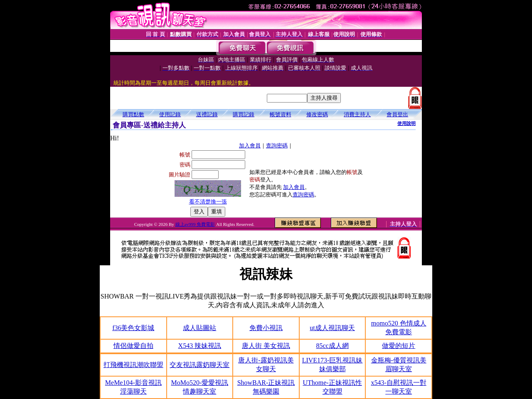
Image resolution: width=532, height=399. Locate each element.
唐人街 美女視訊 (266, 346)
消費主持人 (357, 114)
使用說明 (406, 123)
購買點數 (133, 114)
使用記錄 (170, 114)
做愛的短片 (399, 346)
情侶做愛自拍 (133, 346)
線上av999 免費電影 (195, 224)
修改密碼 (317, 114)
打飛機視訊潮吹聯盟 (133, 365)
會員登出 (397, 114)
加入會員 (250, 146)
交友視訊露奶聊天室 (199, 365)
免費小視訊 (266, 328)
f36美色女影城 (133, 328)
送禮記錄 (207, 114)
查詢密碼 (277, 146)
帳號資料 (281, 114)
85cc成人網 (332, 346)
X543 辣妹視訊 (200, 346)
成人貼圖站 (199, 328)
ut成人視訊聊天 (332, 328)
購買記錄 (244, 114)
